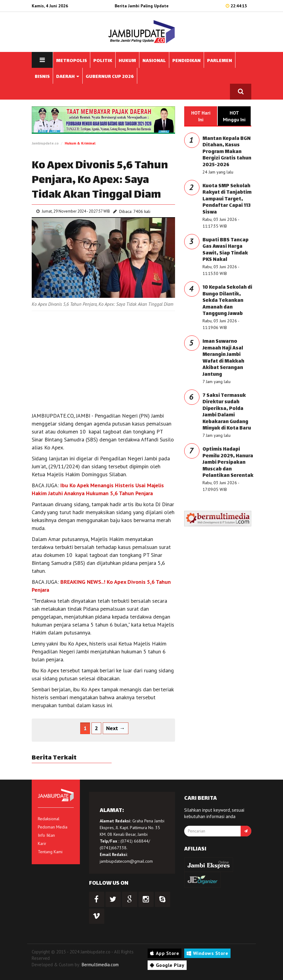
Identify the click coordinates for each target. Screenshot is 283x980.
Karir (42, 843)
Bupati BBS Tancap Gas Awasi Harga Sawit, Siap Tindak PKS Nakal (226, 250)
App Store (165, 953)
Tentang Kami (50, 852)
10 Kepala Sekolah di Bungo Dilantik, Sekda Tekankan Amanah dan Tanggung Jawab (227, 301)
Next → (116, 728)
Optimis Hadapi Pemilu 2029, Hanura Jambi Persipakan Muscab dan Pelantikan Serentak (228, 463)
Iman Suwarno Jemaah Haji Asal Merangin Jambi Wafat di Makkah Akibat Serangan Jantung (223, 358)
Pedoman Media (53, 827)
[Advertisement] (103, 360)
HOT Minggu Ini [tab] (234, 116)
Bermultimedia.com (100, 965)
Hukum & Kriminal (80, 143)
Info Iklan (46, 835)
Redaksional (49, 819)
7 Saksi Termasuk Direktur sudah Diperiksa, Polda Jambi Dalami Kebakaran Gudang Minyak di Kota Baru (227, 412)
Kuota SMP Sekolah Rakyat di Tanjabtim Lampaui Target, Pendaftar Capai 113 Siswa (227, 199)
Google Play (167, 965)
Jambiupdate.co (45, 143)
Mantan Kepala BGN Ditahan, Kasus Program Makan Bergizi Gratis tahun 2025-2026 (227, 152)
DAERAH (68, 77)
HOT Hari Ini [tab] (201, 116)
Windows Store (207, 953)
